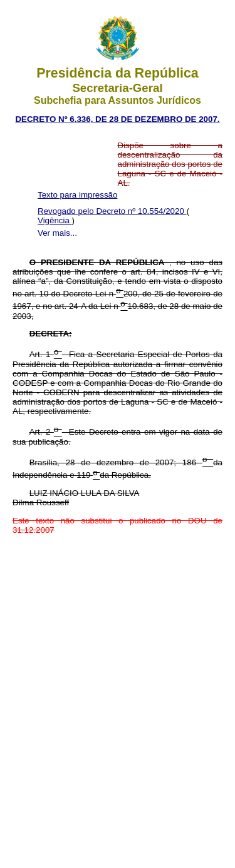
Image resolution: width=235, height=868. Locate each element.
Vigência (55, 220)
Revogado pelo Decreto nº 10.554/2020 (112, 211)
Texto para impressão (77, 195)
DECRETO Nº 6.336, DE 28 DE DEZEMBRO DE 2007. (117, 119)
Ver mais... (57, 233)
